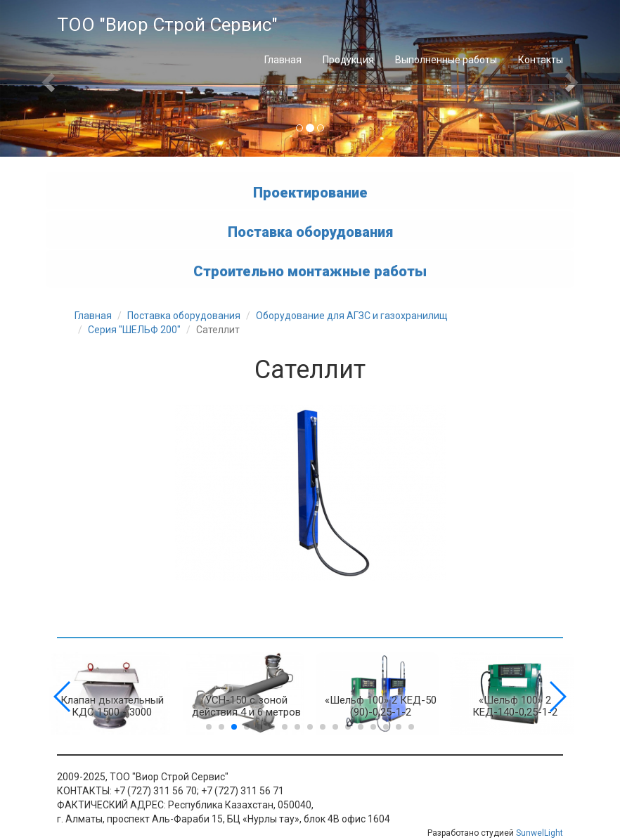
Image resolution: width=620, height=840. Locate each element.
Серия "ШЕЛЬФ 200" (134, 330)
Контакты (541, 60)
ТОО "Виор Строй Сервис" (167, 25)
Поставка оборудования (310, 231)
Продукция (348, 60)
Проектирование (310, 192)
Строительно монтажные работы (310, 271)
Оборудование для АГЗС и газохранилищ (352, 316)
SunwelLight (540, 833)
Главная (283, 60)
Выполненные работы (446, 60)
